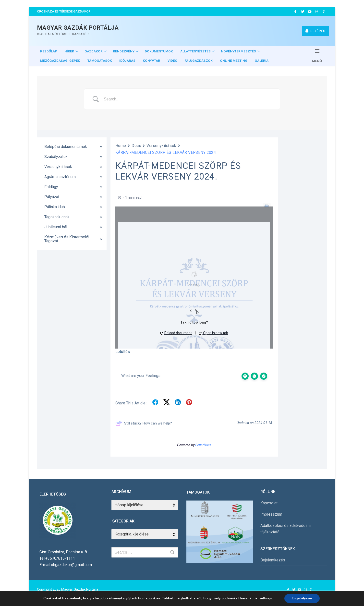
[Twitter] (303, 12)
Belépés (315, 31)
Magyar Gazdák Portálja (78, 28)
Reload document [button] (176, 333)
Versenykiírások (161, 146)
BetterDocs (203, 445)
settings (265, 598)
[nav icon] (317, 56)
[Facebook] (295, 12)
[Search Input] (188, 99)
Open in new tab (213, 333)
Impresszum (271, 514)
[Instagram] (317, 12)
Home (121, 146)
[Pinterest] (324, 12)
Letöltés (123, 352)
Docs (136, 146)
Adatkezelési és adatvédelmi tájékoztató (285, 529)
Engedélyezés (302, 598)
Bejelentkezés (273, 560)
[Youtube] (310, 12)
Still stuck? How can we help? (144, 423)
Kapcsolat (269, 503)
